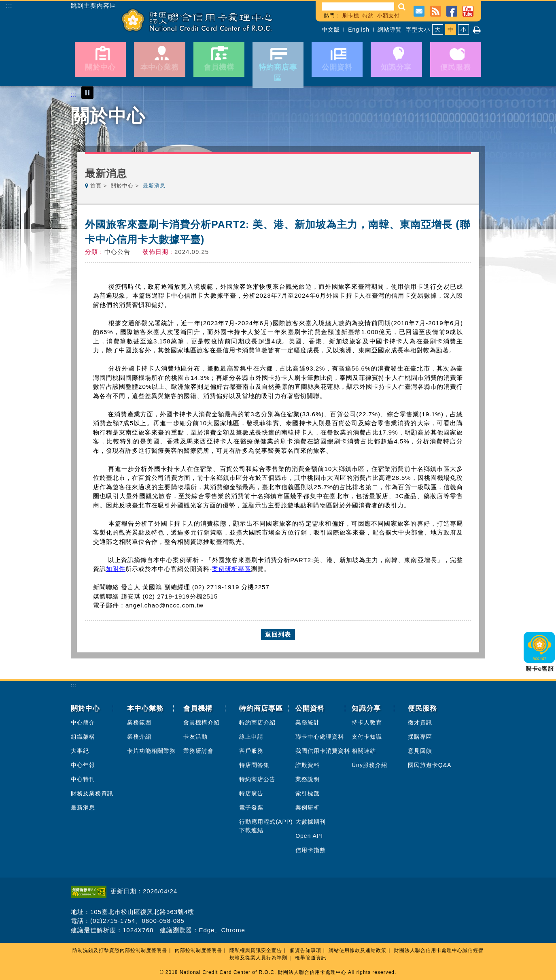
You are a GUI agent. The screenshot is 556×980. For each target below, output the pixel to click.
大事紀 (80, 751)
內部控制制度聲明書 (198, 950)
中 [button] (451, 30)
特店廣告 (251, 793)
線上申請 (251, 737)
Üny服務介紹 (369, 765)
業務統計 (308, 722)
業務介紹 (139, 737)
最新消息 (83, 807)
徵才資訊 (420, 722)
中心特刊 (83, 779)
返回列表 (278, 634)
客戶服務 (251, 751)
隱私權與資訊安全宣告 (256, 950)
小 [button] (464, 30)
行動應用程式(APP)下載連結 (266, 826)
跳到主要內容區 (93, 6)
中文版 (331, 30)
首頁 (96, 186)
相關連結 (364, 751)
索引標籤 (308, 793)
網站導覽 (390, 30)
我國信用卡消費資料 (323, 751)
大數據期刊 (311, 822)
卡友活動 (195, 737)
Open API (309, 836)
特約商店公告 (257, 779)
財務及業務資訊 (92, 793)
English (359, 30)
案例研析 (308, 807)
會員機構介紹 (202, 722)
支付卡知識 (367, 737)
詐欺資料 (308, 765)
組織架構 (83, 737)
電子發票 (251, 807)
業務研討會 (198, 751)
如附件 (116, 569)
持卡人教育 (367, 722)
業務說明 (308, 779)
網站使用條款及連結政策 (358, 950)
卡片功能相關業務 (151, 751)
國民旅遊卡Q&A (430, 765)
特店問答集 (254, 765)
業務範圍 (139, 722)
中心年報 (83, 765)
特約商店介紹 (257, 722)
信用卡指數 (311, 850)
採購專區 (420, 737)
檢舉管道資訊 (311, 958)
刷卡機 (351, 16)
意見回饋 (420, 751)
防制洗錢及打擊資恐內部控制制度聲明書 (120, 950)
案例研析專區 (231, 569)
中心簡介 (83, 722)
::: (9, 5)
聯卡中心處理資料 (320, 737)
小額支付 (388, 16)
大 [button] (438, 30)
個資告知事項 (306, 950)
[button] (402, 7)
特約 (368, 16)
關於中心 (122, 186)
